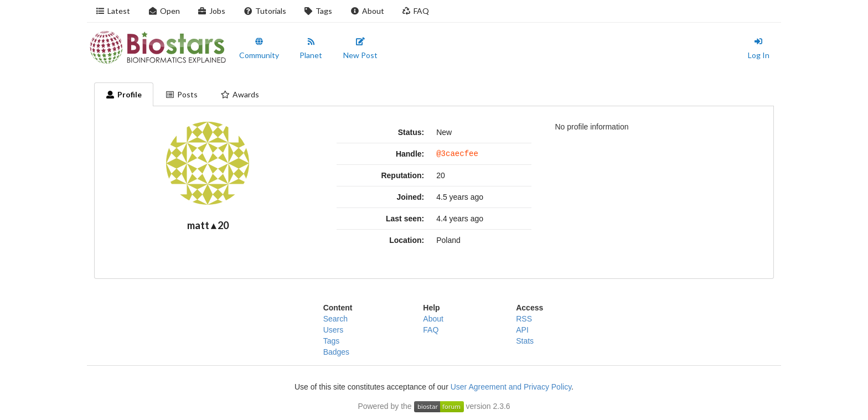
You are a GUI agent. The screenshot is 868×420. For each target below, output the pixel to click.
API (522, 330)
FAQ (416, 11)
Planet (311, 49)
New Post (360, 49)
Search (335, 319)
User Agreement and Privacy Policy (511, 387)
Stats (525, 341)
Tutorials (265, 11)
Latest (113, 11)
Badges (336, 352)
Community (259, 49)
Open (164, 11)
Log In (759, 49)
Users (334, 330)
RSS (524, 319)
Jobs (212, 11)
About (367, 11)
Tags (318, 11)
